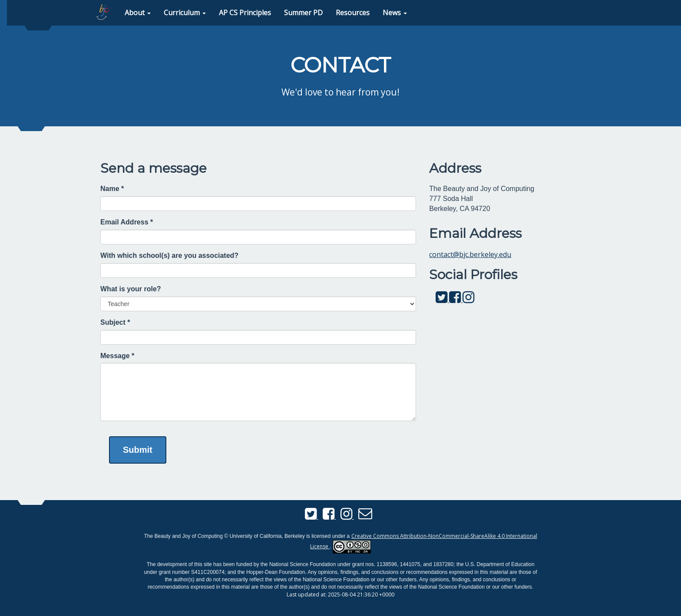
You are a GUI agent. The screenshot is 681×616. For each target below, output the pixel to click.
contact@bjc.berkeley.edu (470, 254)
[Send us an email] (365, 516)
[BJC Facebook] (456, 300)
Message (117, 356)
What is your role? (131, 289)
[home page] (103, 12)
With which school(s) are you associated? (169, 255)
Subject (115, 322)
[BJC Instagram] (468, 300)
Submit (138, 450)
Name (112, 189)
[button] (138, 13)
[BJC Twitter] (442, 300)
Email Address (127, 222)
